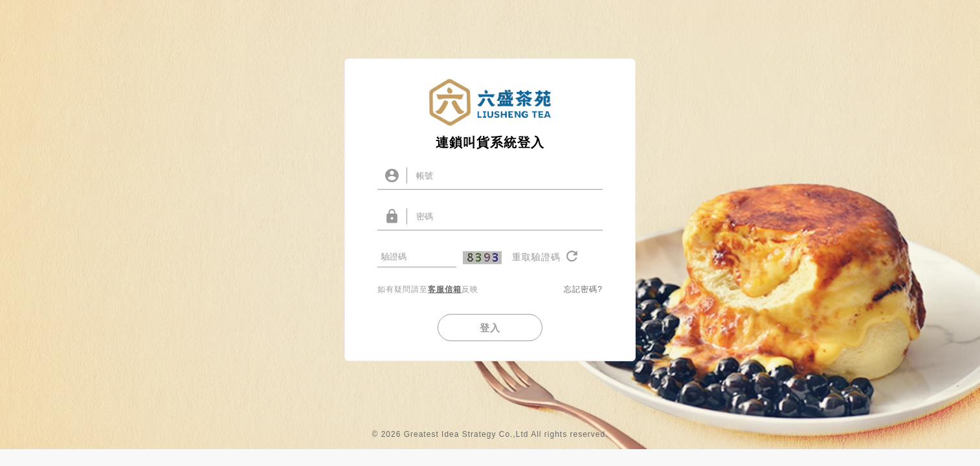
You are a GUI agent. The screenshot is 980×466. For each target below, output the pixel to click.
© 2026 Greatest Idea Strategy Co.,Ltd (450, 451)
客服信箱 (445, 298)
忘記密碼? (583, 298)
